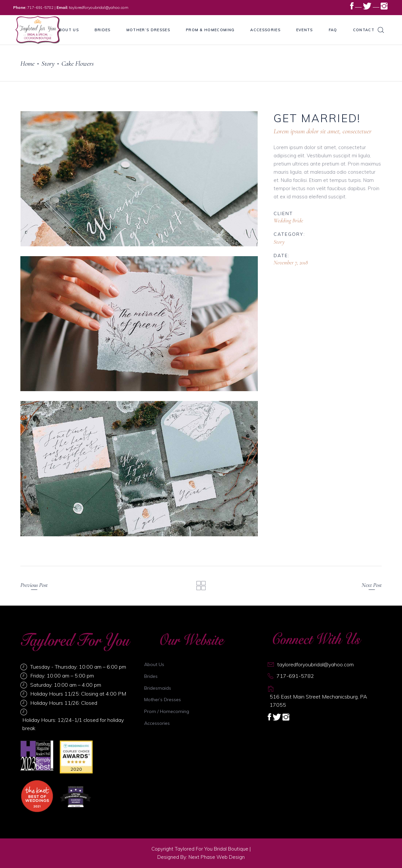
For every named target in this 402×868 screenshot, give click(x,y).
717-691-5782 (40, 7)
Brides (151, 676)
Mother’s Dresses (163, 700)
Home (27, 64)
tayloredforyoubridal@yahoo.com (99, 7)
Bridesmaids (158, 688)
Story (48, 64)
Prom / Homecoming (167, 711)
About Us (154, 664)
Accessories (157, 723)
